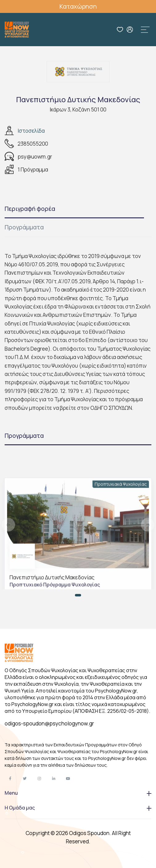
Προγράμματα (24, 227)
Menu (78, 793)
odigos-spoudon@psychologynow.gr (49, 723)
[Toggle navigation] (145, 30)
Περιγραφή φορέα (30, 209)
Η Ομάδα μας (78, 808)
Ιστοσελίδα (31, 131)
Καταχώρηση (78, 6)
